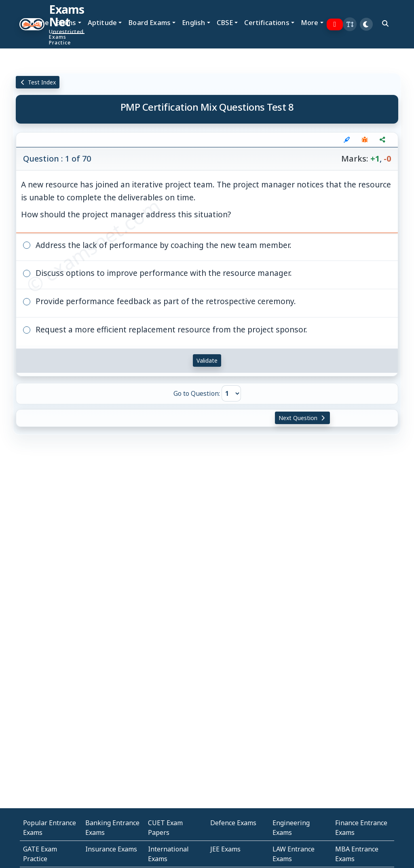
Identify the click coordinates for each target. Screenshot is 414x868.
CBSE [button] (225, 22)
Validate (207, 360)
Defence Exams (233, 823)
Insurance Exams (111, 849)
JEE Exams (225, 849)
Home (39, 22)
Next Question (302, 418)
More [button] (310, 22)
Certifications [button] (267, 22)
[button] (350, 24)
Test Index (38, 82)
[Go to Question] (231, 393)
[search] (385, 23)
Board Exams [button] (149, 22)
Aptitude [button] (102, 22)
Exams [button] (66, 22)
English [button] (193, 22)
